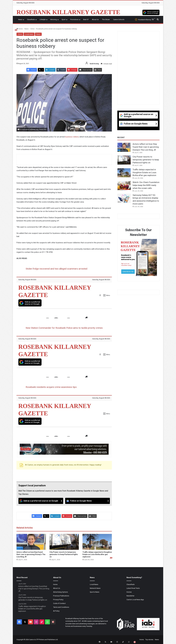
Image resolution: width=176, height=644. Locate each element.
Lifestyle (43, 19)
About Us (95, 19)
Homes (129, 592)
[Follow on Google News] (88, 501)
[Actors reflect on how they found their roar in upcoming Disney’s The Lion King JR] (31, 542)
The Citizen (106, 19)
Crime (32, 29)
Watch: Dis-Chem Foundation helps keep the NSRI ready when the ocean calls (146, 185)
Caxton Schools (119, 19)
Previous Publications (61, 596)
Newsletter (130, 596)
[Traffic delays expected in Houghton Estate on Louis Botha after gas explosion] (97, 542)
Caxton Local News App (135, 600)
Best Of (86, 19)
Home (20, 29)
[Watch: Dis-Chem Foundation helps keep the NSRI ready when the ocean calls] (124, 186)
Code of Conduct (59, 603)
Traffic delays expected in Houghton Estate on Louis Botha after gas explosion (97, 554)
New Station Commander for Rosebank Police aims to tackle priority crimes (64, 328)
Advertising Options (60, 592)
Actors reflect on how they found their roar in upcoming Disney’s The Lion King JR (31, 554)
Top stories (149, 640)
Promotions (74, 19)
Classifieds (31, 19)
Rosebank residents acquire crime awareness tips (51, 387)
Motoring (54, 19)
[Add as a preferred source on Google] (151, 12)
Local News (94, 584)
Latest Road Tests (133, 588)
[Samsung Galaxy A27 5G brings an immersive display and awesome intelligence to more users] (124, 198)
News (20, 19)
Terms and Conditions (61, 607)
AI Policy (56, 611)
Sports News (95, 592)
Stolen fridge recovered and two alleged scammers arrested (56, 269)
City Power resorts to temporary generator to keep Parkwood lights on (64, 554)
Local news (29, 34)
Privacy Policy (58, 600)
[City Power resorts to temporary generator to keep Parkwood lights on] (64, 542)
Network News (95, 588)
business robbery (72, 137)
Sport (64, 19)
